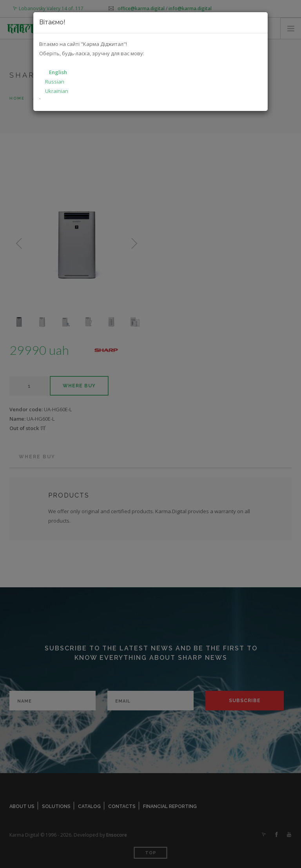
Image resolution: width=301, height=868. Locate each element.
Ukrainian (57, 91)
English (58, 72)
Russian (55, 82)
